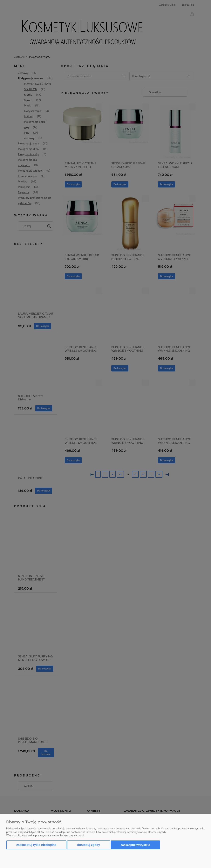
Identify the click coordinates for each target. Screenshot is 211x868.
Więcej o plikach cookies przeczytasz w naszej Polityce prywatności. (45, 836)
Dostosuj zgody (88, 845)
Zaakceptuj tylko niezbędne (36, 845)
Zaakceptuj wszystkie (135, 845)
